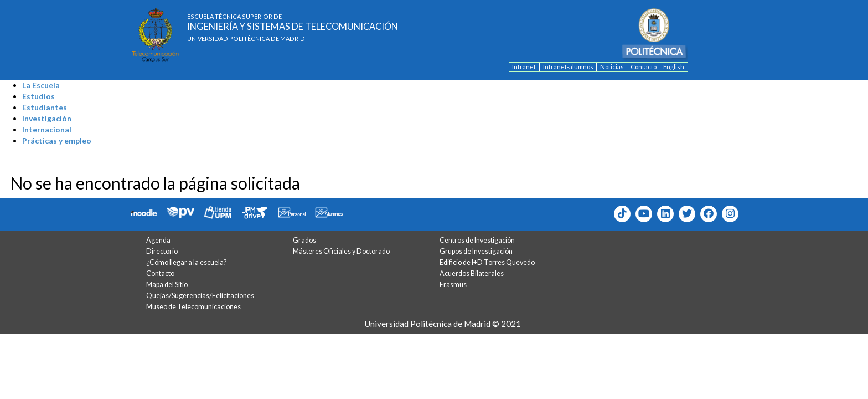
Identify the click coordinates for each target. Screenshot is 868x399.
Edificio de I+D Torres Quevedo (487, 262)
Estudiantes (45, 107)
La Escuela (41, 85)
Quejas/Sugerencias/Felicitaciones (200, 296)
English (674, 67)
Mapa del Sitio (167, 285)
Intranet (524, 67)
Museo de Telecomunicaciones (193, 307)
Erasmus (453, 285)
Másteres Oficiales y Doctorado (341, 251)
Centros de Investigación (477, 240)
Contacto (644, 67)
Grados (304, 240)
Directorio (162, 251)
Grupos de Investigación (476, 251)
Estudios (38, 96)
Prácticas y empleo (57, 140)
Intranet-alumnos (568, 67)
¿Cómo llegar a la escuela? (186, 262)
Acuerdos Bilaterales (472, 273)
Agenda (158, 240)
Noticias (612, 67)
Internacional (47, 129)
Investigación (47, 118)
